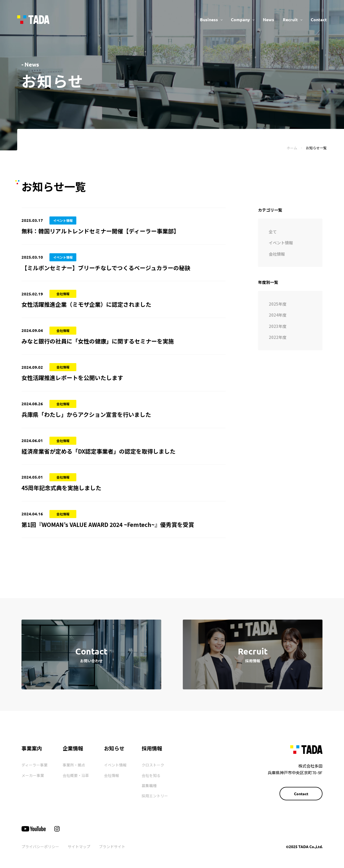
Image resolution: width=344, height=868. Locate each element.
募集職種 (149, 786)
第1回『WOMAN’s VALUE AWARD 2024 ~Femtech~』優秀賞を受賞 (108, 525)
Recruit (290, 19)
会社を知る (151, 775)
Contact (319, 19)
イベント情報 (115, 765)
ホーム (292, 148)
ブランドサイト (112, 847)
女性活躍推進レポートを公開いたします (72, 378)
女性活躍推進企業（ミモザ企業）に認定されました (86, 304)
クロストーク (153, 765)
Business (209, 19)
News (268, 19)
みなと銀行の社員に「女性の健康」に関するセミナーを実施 (98, 341)
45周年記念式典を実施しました (61, 488)
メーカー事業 (33, 775)
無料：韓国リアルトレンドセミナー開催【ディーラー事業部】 (100, 231)
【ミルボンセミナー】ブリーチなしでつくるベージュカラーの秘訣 (106, 268)
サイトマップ (79, 847)
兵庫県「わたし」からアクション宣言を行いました (86, 414)
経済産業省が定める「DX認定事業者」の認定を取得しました (98, 451)
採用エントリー (155, 796)
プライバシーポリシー (40, 847)
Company (240, 19)
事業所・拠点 (74, 765)
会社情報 (112, 775)
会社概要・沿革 (76, 775)
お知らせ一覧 (316, 148)
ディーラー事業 (35, 765)
